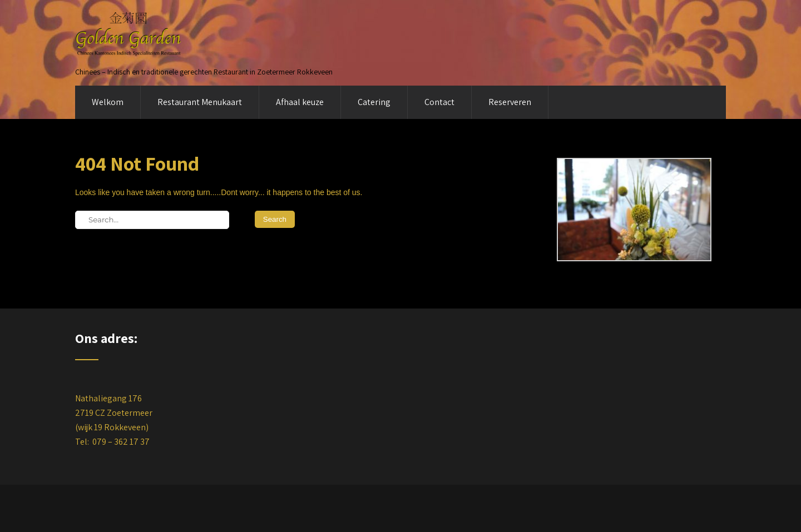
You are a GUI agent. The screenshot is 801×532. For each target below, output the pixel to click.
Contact (439, 102)
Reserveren (510, 102)
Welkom (108, 102)
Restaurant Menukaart (200, 102)
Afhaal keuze (300, 102)
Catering (374, 102)
